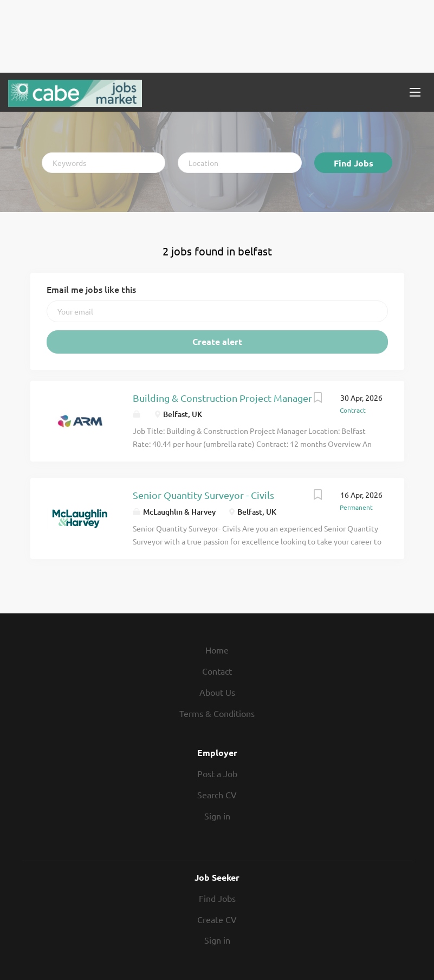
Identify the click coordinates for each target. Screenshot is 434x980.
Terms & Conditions (217, 713)
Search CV (217, 795)
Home (217, 650)
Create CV (217, 919)
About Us (217, 692)
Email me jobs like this (91, 289)
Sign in (217, 816)
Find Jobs (354, 163)
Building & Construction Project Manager (222, 398)
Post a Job (217, 773)
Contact (217, 671)
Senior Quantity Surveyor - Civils (203, 495)
